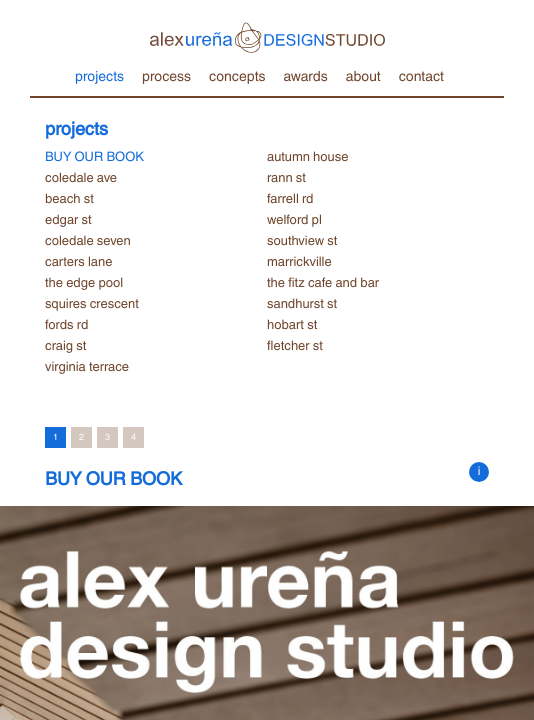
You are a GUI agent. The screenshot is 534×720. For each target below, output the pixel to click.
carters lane (78, 261)
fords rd (66, 324)
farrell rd (290, 198)
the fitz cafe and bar (323, 282)
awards (305, 75)
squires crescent (92, 303)
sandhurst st (302, 303)
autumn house (307, 156)
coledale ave (81, 177)
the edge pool (84, 282)
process (166, 75)
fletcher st (295, 345)
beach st (69, 198)
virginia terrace (87, 366)
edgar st (68, 219)
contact (421, 75)
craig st (65, 345)
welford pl (294, 219)
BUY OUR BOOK (94, 156)
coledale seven (88, 240)
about (363, 75)
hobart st (292, 324)
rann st (286, 177)
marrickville (299, 261)
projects (99, 75)
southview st (302, 240)
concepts (237, 75)
